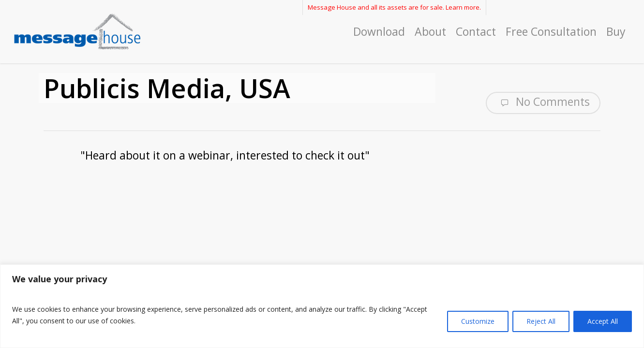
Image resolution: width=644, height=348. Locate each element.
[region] (322, 306)
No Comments (543, 102)
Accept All (603, 321)
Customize (478, 321)
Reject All (541, 321)
